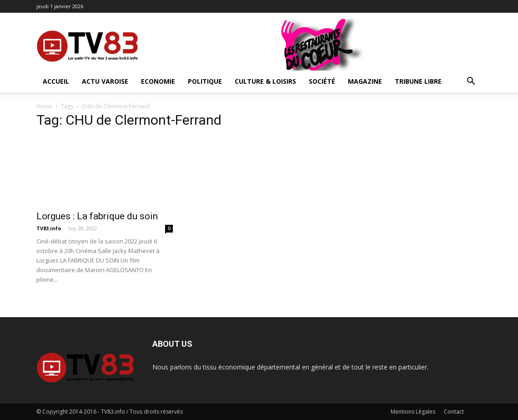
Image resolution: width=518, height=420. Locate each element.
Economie (158, 81)
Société (322, 81)
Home (44, 106)
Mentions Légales (413, 412)
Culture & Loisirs (265, 81)
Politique (205, 81)
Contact (454, 412)
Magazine (365, 81)
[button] (471, 82)
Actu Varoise (105, 81)
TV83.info (49, 228)
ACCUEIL (56, 81)
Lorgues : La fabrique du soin (97, 216)
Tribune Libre (418, 81)
